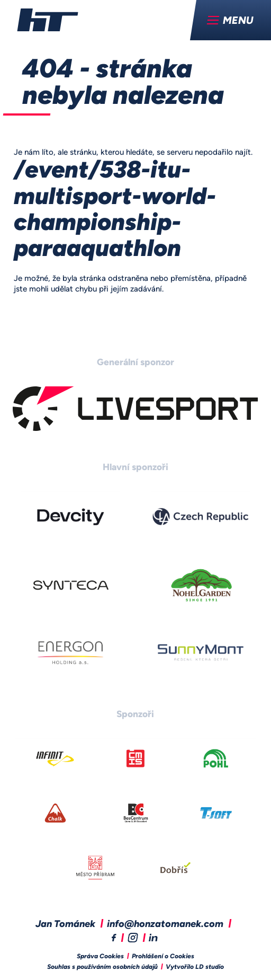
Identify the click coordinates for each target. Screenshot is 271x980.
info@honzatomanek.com (165, 925)
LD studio (210, 967)
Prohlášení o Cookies (163, 957)
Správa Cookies (100, 957)
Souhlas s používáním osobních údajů (102, 967)
